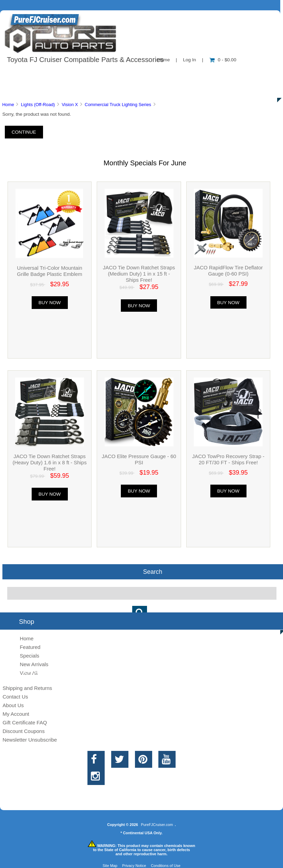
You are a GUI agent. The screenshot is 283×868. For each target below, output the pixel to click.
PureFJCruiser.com (157, 825)
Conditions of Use (166, 866)
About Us (69, 74)
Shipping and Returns (27, 688)
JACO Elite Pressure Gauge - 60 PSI (139, 459)
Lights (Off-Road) (38, 105)
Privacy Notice (134, 866)
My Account (16, 714)
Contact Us (173, 74)
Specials (29, 656)
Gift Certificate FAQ (25, 722)
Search (153, 572)
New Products (230, 74)
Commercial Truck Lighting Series (118, 105)
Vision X (70, 105)
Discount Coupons (23, 731)
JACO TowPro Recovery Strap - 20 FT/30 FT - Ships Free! (228, 459)
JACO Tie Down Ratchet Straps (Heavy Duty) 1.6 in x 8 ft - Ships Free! (49, 462)
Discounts (67, 90)
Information (120, 74)
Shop (26, 74)
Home (8, 105)
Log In (189, 60)
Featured (30, 647)
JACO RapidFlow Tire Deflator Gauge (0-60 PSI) (228, 271)
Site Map (110, 866)
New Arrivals (34, 664)
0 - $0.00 (223, 60)
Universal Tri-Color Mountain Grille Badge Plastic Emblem (49, 271)
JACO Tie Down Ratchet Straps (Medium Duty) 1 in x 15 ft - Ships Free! (139, 274)
